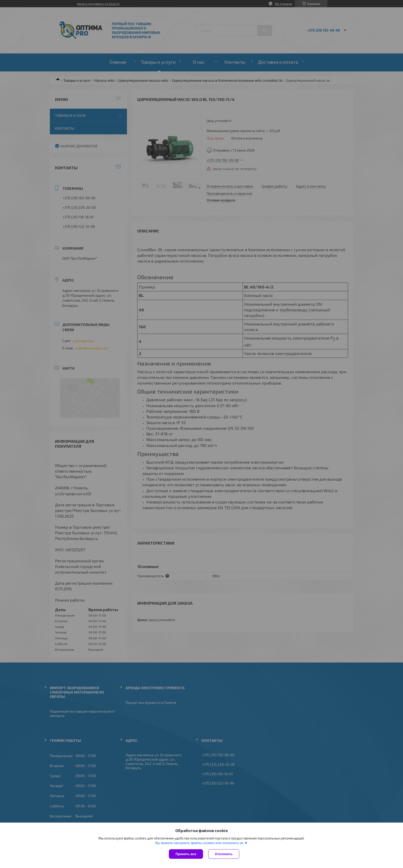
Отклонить (224, 854)
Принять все (186, 854)
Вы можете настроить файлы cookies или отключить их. (200, 843)
